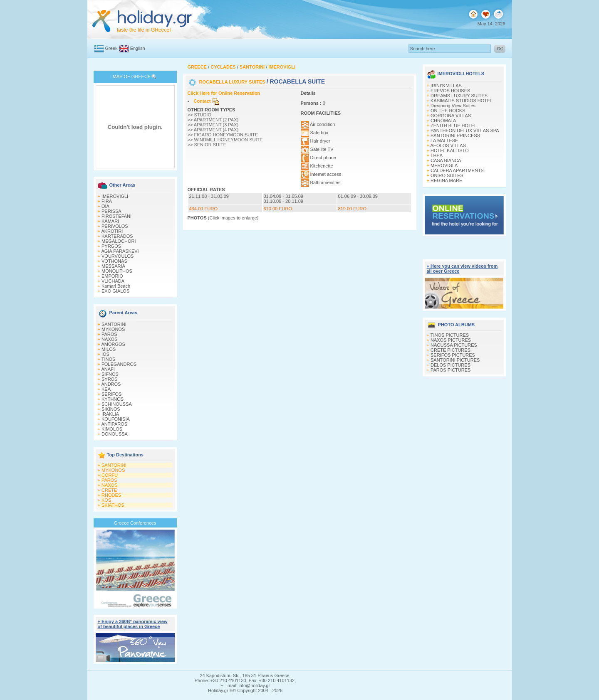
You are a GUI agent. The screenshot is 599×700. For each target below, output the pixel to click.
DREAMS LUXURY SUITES (459, 96)
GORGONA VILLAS (451, 116)
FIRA (107, 201)
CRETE (109, 490)
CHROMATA (443, 121)
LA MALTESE (444, 140)
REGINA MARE (446, 180)
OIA (105, 206)
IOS (105, 354)
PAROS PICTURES (450, 370)
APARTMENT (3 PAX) (216, 125)
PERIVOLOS (115, 226)
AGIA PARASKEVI (120, 251)
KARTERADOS (117, 236)
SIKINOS (111, 409)
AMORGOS (113, 344)
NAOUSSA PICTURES (454, 345)
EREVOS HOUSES (450, 91)
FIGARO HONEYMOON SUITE (226, 135)
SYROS (110, 379)
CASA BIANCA (446, 160)
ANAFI (108, 369)
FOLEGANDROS (119, 364)
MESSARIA (113, 266)
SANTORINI (114, 324)
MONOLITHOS (117, 271)
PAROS (109, 334)
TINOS (109, 359)
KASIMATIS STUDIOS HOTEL (462, 101)
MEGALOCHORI (119, 241)
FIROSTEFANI (116, 216)
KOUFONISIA (116, 419)
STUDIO (203, 115)
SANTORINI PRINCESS (455, 136)
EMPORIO (112, 276)
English (138, 48)
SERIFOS (111, 394)
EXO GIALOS (115, 291)
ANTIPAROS (114, 424)
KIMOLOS (112, 429)
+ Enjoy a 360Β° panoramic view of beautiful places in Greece (133, 624)
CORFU (110, 475)
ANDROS (111, 384)
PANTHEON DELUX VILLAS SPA (465, 131)
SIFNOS (110, 374)
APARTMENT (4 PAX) (216, 130)
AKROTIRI (112, 231)
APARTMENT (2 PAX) (216, 120)
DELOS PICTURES (450, 365)
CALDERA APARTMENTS (457, 170)
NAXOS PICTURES (451, 340)
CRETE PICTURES (450, 350)
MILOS (109, 349)
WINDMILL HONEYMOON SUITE (228, 140)
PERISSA (111, 211)
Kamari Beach (116, 286)
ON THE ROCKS (448, 111)
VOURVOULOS (118, 256)
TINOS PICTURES (450, 335)
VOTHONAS (114, 261)
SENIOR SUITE (210, 145)
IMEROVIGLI (115, 196)
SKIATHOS (113, 505)
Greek (111, 48)
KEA (106, 389)
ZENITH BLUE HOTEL (454, 126)
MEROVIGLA (444, 165)
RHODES (111, 495)
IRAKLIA (110, 414)
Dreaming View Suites (453, 106)
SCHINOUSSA (117, 404)
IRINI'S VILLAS (446, 86)
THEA (437, 155)
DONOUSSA (115, 434)
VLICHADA (113, 281)
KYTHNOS (113, 399)
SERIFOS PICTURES (453, 355)
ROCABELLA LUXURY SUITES (233, 82)
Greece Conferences (135, 523)
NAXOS (110, 339)
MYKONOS (113, 329)
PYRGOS (111, 246)
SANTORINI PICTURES (455, 360)
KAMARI (110, 221)
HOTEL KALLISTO (450, 150)
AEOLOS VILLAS (448, 145)
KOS (106, 500)
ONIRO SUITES (447, 175)
